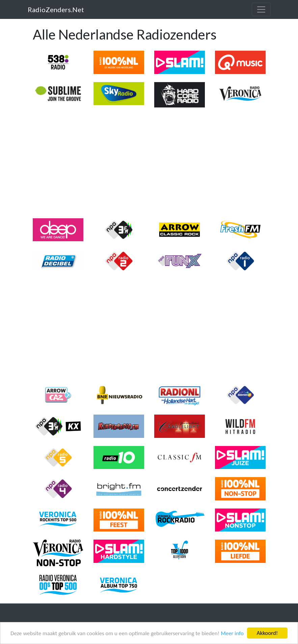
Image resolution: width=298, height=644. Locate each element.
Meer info (232, 633)
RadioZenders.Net (56, 9)
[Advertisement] (149, 163)
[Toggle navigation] (261, 9)
